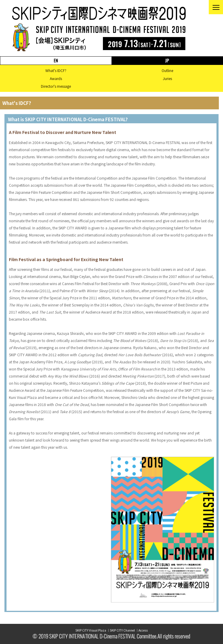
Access (143, 630)
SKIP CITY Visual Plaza (91, 630)
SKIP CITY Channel (122, 630)
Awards (56, 78)
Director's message (56, 86)
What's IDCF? (56, 70)
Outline (167, 70)
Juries (167, 78)
